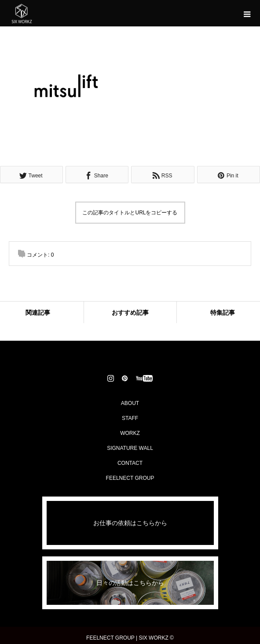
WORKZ (130, 433)
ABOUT (130, 403)
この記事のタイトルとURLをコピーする (130, 213)
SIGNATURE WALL (130, 448)
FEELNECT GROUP (130, 478)
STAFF (130, 418)
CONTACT (130, 463)
